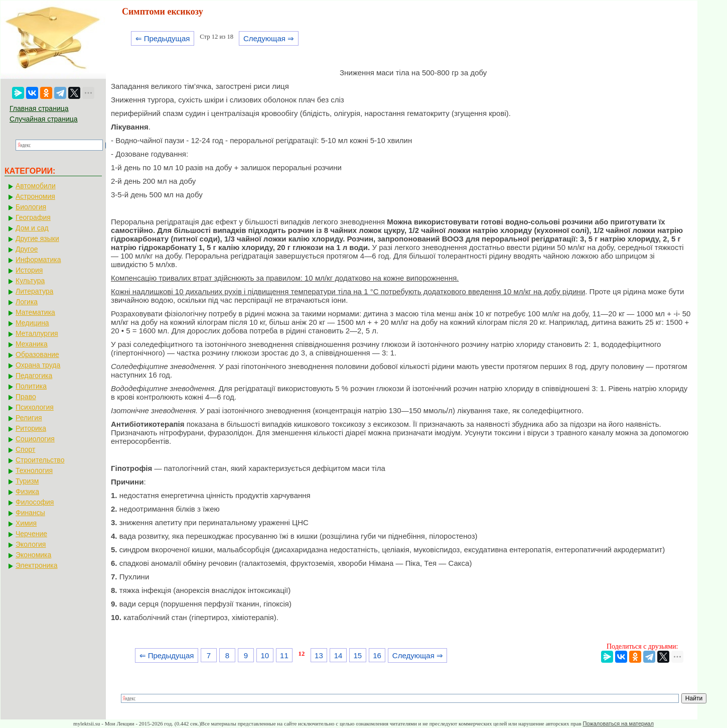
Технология (34, 470)
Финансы (30, 513)
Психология (35, 407)
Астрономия (35, 196)
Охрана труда (38, 365)
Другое (27, 249)
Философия (35, 502)
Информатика (38, 260)
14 (338, 655)
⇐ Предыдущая (163, 38)
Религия (29, 418)
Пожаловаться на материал (618, 723)
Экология (31, 544)
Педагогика (34, 376)
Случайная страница (44, 119)
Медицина (32, 323)
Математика (35, 312)
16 (377, 655)
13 (319, 655)
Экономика (33, 555)
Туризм (27, 481)
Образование (37, 354)
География (33, 217)
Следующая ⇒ (269, 38)
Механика (32, 344)
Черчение (31, 534)
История (29, 270)
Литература (34, 291)
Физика (27, 492)
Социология (35, 439)
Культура (30, 281)
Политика (31, 386)
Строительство (40, 460)
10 (265, 655)
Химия (26, 523)
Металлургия (37, 333)
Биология (31, 207)
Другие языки (37, 238)
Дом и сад (32, 228)
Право (26, 397)
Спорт (25, 449)
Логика (27, 302)
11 (284, 655)
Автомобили (36, 186)
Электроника (37, 565)
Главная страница (39, 108)
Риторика (31, 428)
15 (357, 655)
